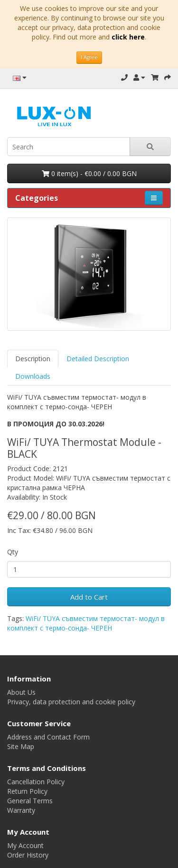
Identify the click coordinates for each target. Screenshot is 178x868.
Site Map (21, 746)
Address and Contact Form (48, 737)
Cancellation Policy (36, 782)
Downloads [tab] (33, 376)
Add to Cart (89, 597)
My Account (25, 845)
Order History (28, 855)
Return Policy (27, 791)
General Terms (30, 801)
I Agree (89, 57)
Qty (13, 552)
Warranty (21, 810)
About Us (21, 692)
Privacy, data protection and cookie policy (71, 702)
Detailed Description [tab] (98, 359)
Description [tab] (33, 359)
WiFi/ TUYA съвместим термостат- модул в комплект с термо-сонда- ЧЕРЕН (86, 623)
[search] (69, 147)
